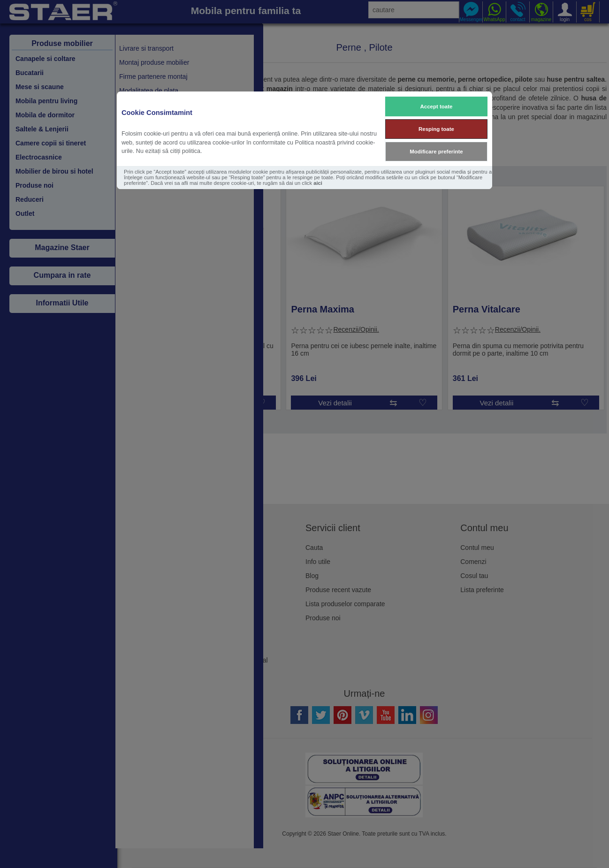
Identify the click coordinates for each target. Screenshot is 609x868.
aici (318, 183)
